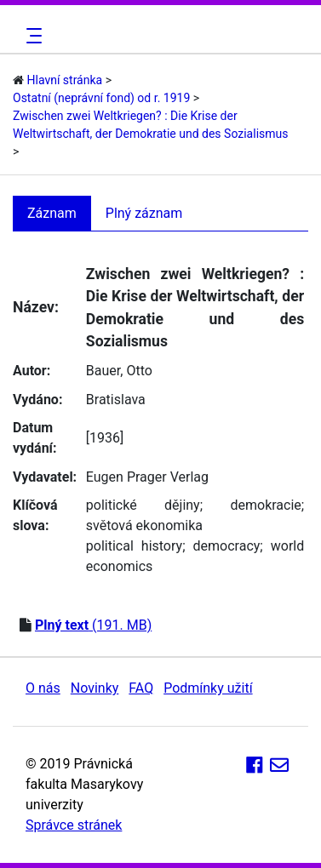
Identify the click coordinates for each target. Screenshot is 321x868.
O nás (43, 688)
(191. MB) (93, 625)
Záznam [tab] (52, 213)
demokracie (265, 505)
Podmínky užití (208, 688)
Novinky (95, 688)
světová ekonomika (144, 525)
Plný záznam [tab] (144, 213)
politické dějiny (143, 505)
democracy (227, 546)
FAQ (141, 688)
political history (134, 546)
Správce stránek (74, 825)
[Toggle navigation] (32, 36)
